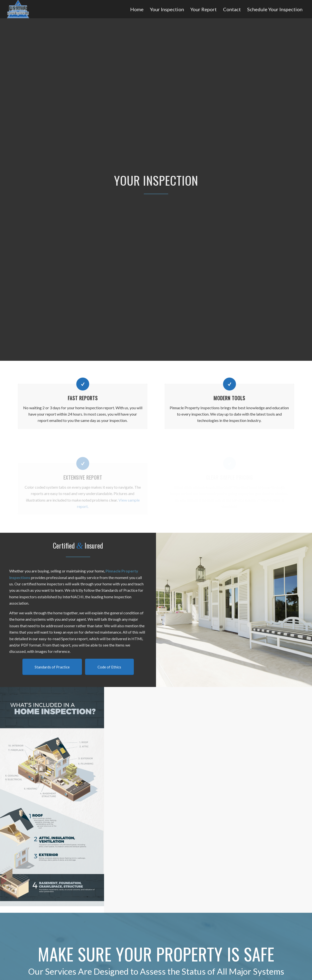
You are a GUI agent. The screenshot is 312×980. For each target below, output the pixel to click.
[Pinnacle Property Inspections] (18, 9)
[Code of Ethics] (109, 667)
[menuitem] (137, 9)
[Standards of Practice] (52, 667)
